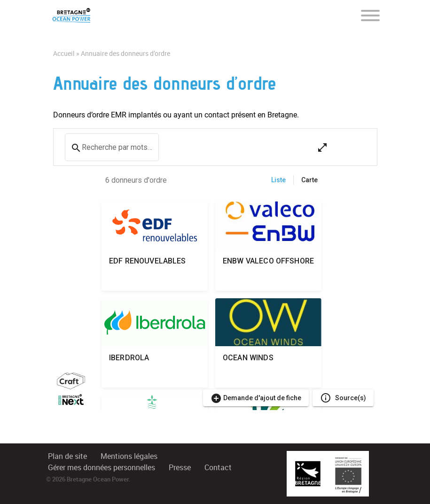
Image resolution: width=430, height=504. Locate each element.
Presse (180, 468)
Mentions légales (129, 456)
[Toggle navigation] (370, 15)
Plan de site (67, 456)
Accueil (64, 54)
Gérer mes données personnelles (102, 468)
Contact (218, 468)
